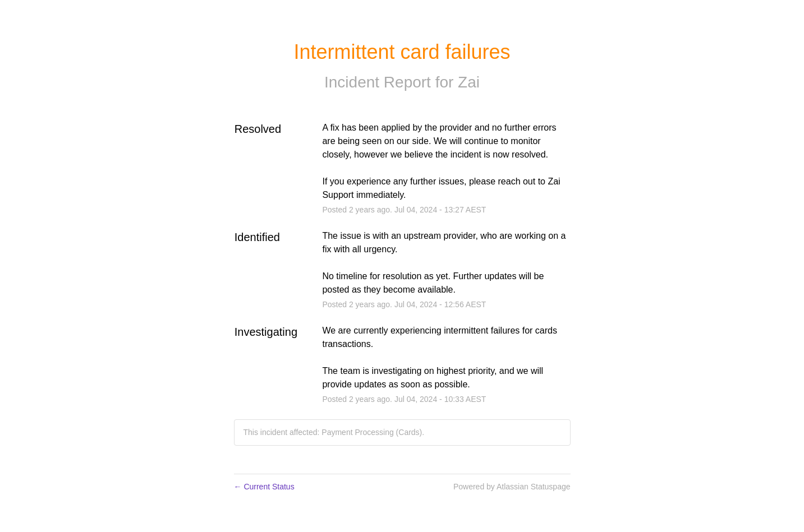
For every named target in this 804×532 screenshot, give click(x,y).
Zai (469, 82)
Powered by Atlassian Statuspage (512, 487)
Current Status (264, 487)
